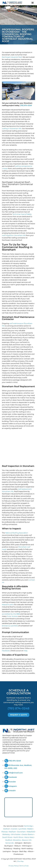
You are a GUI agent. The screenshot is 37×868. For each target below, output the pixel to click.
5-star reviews (12, 616)
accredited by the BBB (11, 614)
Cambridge (28, 826)
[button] (33, 3)
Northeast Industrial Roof (12, 57)
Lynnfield (22, 829)
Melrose (4, 832)
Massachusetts (8, 605)
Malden (30, 829)
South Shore (7, 837)
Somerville (10, 843)
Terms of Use (24, 866)
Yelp (25, 651)
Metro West (29, 837)
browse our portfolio (10, 626)
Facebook (6, 651)
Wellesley (6, 834)
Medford (9, 840)
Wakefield (31, 832)
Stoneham (21, 832)
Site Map (20, 861)
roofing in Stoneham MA (12, 129)
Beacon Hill (27, 840)
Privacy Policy (13, 866)
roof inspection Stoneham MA (14, 235)
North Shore (18, 837)
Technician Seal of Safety (22, 214)
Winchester (16, 834)
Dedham (7, 829)
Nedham (12, 832)
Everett (14, 829)
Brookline (17, 840)
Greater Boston (28, 834)
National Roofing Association (17, 533)
